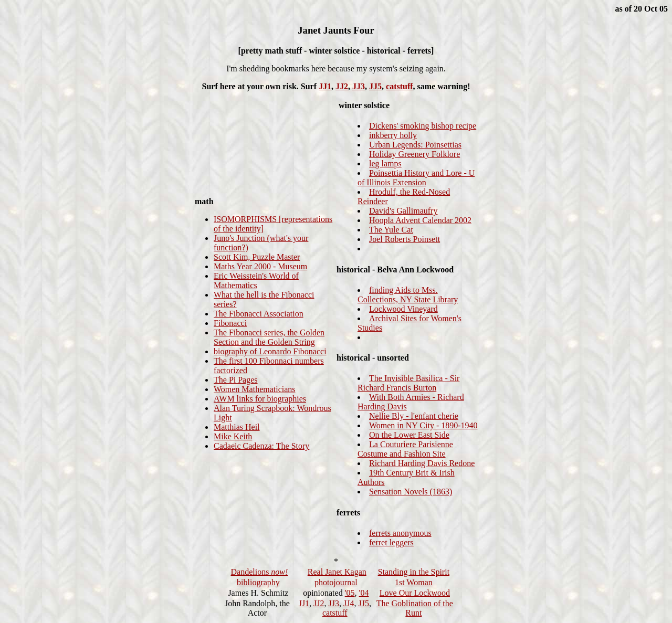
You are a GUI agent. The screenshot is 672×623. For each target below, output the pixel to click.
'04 (364, 593)
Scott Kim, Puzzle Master (257, 257)
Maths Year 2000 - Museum (260, 266)
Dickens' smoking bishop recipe (423, 126)
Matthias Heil (237, 427)
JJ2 (342, 86)
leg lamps (385, 163)
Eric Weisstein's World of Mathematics (256, 281)
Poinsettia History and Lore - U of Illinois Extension (416, 178)
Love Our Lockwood (415, 593)
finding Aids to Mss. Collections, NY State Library (408, 295)
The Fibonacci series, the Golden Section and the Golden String (269, 337)
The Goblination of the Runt (415, 608)
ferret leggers (391, 542)
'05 (350, 593)
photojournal (336, 582)
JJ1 (325, 86)
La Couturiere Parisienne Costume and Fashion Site (405, 449)
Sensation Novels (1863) (411, 492)
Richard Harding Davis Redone (422, 463)
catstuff (400, 86)
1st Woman (414, 582)
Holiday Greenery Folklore (414, 154)
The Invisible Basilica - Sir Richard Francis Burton (408, 383)
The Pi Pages (236, 380)
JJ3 (359, 86)
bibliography (258, 582)
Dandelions (259, 572)
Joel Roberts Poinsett (405, 239)
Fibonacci (230, 323)
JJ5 (375, 86)
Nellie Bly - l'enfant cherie (414, 416)
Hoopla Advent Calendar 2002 (420, 220)
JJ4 (349, 603)
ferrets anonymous (400, 533)
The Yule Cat (391, 230)
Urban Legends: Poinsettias (415, 145)
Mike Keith (233, 436)
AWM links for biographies (260, 399)
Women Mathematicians (255, 389)
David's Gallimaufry (403, 211)
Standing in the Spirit (414, 572)
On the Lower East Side (409, 435)
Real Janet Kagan (337, 572)
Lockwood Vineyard (403, 309)
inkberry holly (393, 135)
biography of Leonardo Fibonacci (270, 351)
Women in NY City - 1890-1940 (423, 425)
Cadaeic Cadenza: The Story (261, 446)
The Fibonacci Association (259, 314)
